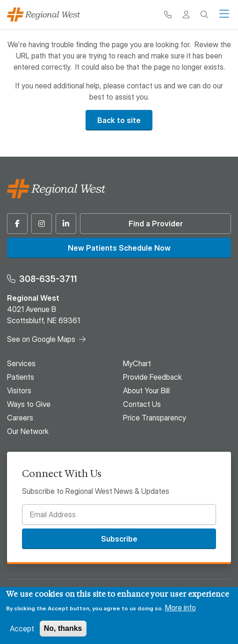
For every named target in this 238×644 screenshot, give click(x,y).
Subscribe (119, 539)
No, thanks (63, 628)
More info (180, 608)
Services (21, 363)
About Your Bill (146, 391)
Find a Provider (156, 224)
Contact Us (142, 404)
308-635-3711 (48, 279)
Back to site (119, 120)
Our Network (28, 431)
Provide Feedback (152, 377)
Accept (22, 629)
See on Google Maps (41, 339)
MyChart (137, 363)
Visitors (19, 391)
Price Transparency (155, 418)
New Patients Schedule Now (119, 248)
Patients (21, 377)
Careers (20, 418)
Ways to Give (29, 404)
